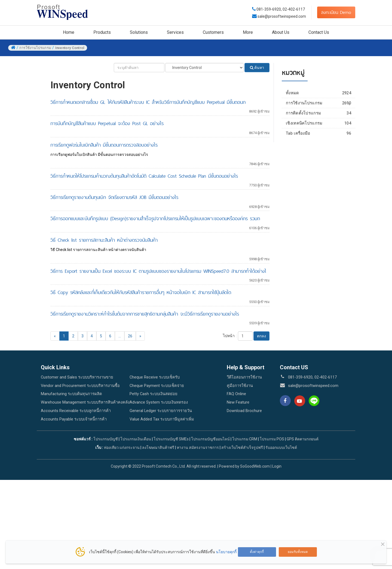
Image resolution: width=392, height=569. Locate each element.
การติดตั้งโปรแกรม (318, 144)
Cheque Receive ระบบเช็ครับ (155, 377)
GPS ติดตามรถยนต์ (302, 439)
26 (130, 336)
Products (102, 32)
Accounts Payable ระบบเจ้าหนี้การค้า (74, 419)
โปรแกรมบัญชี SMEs (171, 439)
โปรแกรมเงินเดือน (136, 439)
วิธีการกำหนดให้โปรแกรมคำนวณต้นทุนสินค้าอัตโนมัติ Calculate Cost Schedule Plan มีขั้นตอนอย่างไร (144, 176)
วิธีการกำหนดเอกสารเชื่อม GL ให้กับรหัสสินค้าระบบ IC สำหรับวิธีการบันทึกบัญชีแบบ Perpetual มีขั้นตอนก (148, 102)
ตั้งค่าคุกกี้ (257, 552)
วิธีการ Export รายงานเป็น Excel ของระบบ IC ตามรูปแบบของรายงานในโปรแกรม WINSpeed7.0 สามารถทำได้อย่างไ (158, 271)
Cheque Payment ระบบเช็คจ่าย (157, 386)
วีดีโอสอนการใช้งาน (244, 377)
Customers (213, 32)
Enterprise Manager (321, 110)
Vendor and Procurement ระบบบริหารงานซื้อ (80, 386)
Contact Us (319, 32)
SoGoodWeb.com (255, 466)
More (248, 32)
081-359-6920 (269, 9)
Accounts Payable (321, 120)
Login (277, 466)
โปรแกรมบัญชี (106, 439)
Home (69, 32)
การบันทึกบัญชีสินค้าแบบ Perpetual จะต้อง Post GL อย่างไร (107, 123)
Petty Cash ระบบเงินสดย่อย (154, 394)
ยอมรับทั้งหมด (298, 552)
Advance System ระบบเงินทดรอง (159, 402)
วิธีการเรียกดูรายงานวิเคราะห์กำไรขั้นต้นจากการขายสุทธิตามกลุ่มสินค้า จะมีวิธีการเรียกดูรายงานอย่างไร (145, 314)
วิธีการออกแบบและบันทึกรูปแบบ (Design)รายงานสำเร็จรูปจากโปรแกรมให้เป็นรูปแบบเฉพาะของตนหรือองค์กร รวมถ (155, 218)
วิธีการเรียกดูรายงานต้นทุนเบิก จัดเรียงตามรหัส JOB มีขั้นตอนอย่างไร (114, 197)
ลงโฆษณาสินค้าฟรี (158, 447)
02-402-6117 (294, 9)
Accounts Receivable (321, 131)
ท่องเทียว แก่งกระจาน (122, 447)
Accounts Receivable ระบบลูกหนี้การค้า (76, 411)
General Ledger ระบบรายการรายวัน (161, 411)
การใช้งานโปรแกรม (318, 103)
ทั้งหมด (318, 93)
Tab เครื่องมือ (318, 164)
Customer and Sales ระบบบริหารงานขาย (77, 377)
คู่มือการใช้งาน (240, 386)
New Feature (238, 402)
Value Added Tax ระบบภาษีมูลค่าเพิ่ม (162, 419)
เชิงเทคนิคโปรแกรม (318, 154)
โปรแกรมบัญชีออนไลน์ (210, 439)
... (120, 336)
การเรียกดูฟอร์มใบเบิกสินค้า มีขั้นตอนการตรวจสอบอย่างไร (104, 145)
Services (175, 32)
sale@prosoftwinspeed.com (281, 16)
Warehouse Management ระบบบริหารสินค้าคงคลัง (85, 402)
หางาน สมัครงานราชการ (198, 447)
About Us (281, 32)
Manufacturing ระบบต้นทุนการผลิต (71, 394)
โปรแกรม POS (272, 439)
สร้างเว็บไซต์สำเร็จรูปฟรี (242, 447)
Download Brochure (244, 411)
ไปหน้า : (230, 336)
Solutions (139, 32)
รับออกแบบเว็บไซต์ (281, 447)
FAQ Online (236, 394)
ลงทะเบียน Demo (336, 12)
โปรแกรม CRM (245, 439)
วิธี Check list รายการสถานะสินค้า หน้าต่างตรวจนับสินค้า (104, 240)
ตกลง (261, 336)
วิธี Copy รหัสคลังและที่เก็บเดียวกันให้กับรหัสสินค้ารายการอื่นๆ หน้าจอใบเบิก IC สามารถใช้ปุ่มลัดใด (141, 292)
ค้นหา (257, 68)
